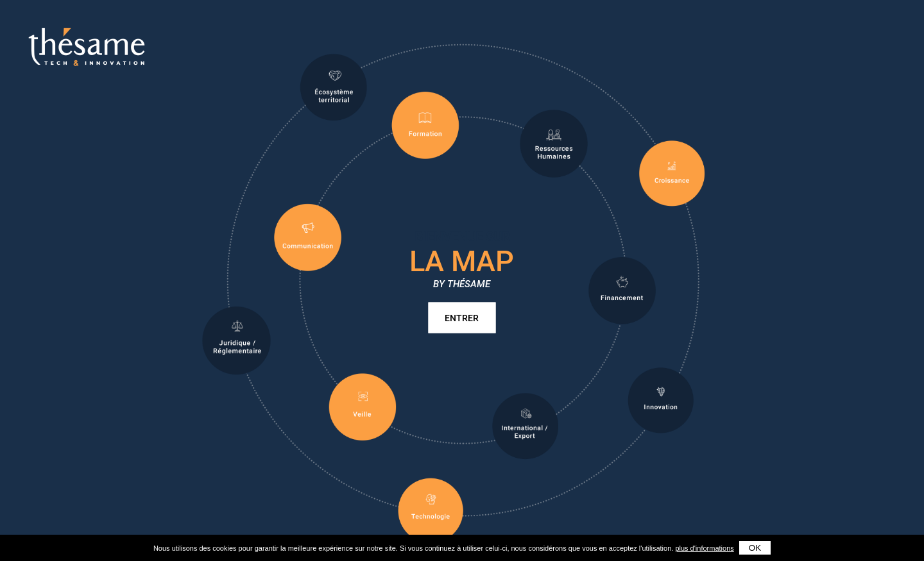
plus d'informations (704, 548)
